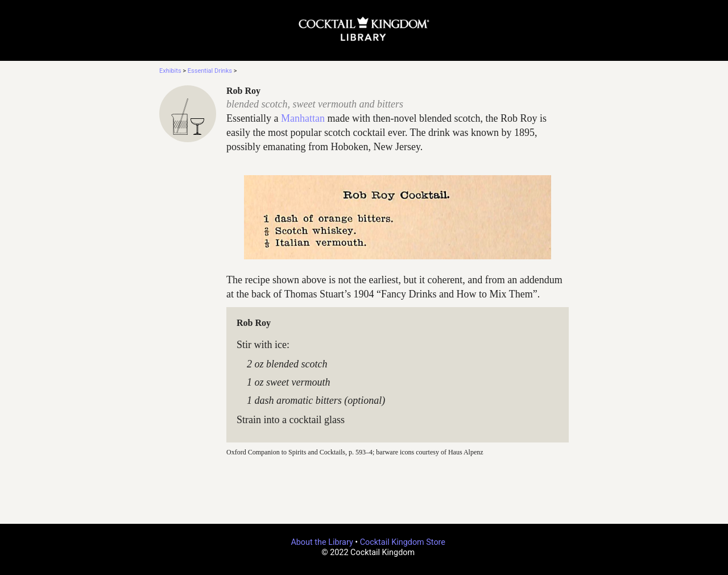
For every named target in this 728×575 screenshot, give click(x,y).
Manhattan (303, 118)
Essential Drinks (210, 71)
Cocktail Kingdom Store (403, 542)
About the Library (322, 542)
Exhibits (170, 71)
